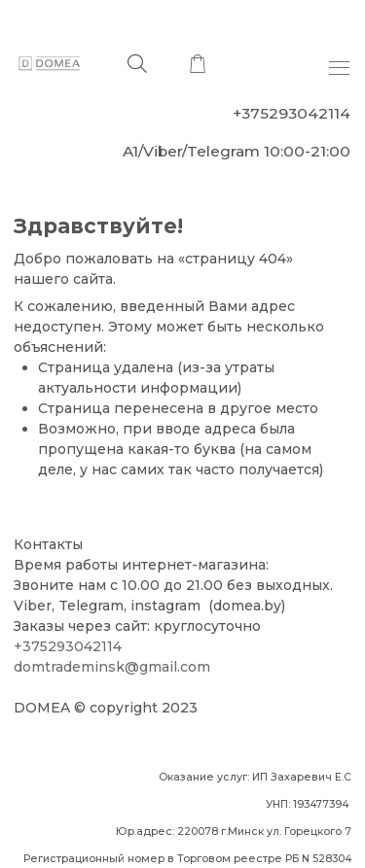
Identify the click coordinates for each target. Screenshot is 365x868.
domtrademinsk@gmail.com (112, 667)
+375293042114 (68, 646)
